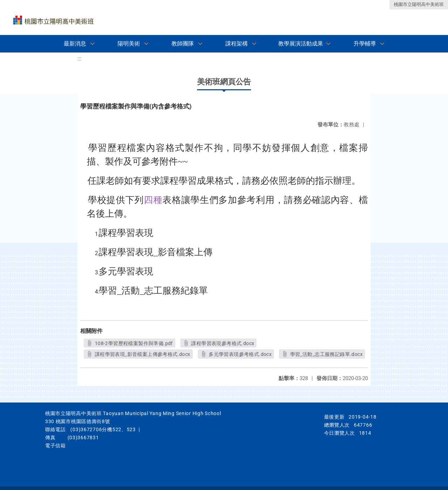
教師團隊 (183, 44)
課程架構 (237, 44)
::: (79, 59)
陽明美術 (129, 44)
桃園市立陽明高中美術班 (419, 4)
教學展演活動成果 (301, 44)
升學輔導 (365, 44)
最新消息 (75, 44)
